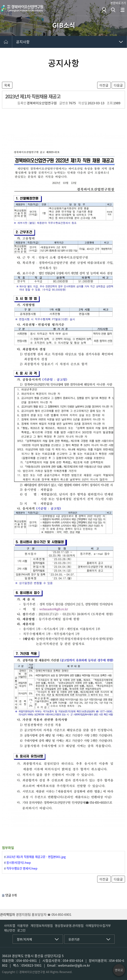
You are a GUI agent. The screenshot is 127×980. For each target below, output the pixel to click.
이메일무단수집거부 (98, 926)
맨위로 (119, 970)
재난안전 (10, 930)
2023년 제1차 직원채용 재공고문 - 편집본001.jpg (36, 857)
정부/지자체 (24, 939)
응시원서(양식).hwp (19, 863)
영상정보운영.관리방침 (69, 926)
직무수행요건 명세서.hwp (22, 868)
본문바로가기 (118, 3)
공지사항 (23, 42)
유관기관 (74, 939)
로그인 (21, 930)
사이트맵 (10, 926)
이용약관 (23, 926)
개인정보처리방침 (42, 926)
